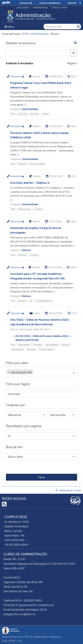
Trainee (45, 114)
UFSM (11, 641)
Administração (24, 345)
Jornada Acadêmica (44, 301)
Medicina (66, 345)
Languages (22, 7)
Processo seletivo (37, 164)
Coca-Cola (22, 114)
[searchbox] (35, 372)
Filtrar (42, 477)
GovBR (6, 3)
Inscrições (34, 114)
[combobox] (41, 373)
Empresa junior (24, 209)
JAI (31, 301)
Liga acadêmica (52, 345)
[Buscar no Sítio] (60, 27)
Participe (72, 3)
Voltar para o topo (68, 490)
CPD (20, 641)
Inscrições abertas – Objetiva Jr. (30, 183)
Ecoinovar (22, 255)
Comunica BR (26, 3)
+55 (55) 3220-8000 (16, 545)
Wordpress (55, 637)
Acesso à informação (50, 3)
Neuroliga (31, 349)
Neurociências (18, 349)
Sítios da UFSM (59, 7)
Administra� (17, 76)
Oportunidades (30, 109)
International (41, 7)
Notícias (26, 250)
